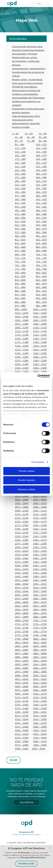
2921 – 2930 (40, 661)
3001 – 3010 (40, 676)
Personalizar (38, 462)
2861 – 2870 (40, 650)
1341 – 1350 (40, 372)
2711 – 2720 (22, 624)
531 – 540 (20, 225)
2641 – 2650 (40, 610)
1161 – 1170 (40, 339)
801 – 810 (41, 273)
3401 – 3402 (39, 749)
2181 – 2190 (40, 525)
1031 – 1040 (22, 317)
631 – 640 (20, 243)
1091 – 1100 (22, 328)
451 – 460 (20, 210)
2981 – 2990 (40, 672)
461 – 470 (41, 210)
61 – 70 (19, 141)
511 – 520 (20, 221)
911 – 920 (20, 295)
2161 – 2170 (40, 522)
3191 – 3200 (22, 712)
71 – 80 (31, 141)
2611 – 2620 (22, 606)
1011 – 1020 (22, 313)
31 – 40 (19, 137)
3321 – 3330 (40, 734)
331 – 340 (20, 188)
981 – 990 (41, 306)
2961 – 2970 (40, 668)
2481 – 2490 (40, 580)
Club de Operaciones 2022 (26, 116)
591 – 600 (20, 236)
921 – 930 (41, 295)
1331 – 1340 (22, 372)
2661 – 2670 (40, 613)
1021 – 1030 (40, 313)
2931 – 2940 (22, 664)
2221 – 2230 (40, 533)
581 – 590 (41, 232)
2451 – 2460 (22, 577)
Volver (13, 760)
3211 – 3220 (22, 716)
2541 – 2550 (40, 591)
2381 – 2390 (40, 562)
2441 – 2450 (40, 573)
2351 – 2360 (22, 558)
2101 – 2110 (40, 511)
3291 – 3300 (22, 730)
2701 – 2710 (40, 620)
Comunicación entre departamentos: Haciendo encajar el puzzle (26, 123)
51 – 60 (43, 137)
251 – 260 (20, 174)
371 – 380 (20, 196)
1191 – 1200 (22, 346)
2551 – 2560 (22, 595)
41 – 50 (31, 137)
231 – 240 (20, 170)
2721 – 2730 (40, 624)
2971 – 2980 (22, 672)
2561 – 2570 (40, 595)
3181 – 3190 (40, 708)
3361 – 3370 (40, 741)
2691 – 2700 (22, 620)
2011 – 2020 (22, 496)
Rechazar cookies (27, 489)
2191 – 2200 (22, 529)
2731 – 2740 (22, 628)
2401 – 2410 (40, 566)
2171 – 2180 (22, 525)
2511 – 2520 (22, 588)
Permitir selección (26, 480)
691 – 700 (20, 254)
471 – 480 (20, 214)
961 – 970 (41, 302)
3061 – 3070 (40, 686)
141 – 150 (41, 152)
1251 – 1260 (22, 357)
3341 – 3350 (40, 738)
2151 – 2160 (22, 522)
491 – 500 (20, 218)
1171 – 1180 (22, 342)
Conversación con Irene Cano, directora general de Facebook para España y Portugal (28, 50)
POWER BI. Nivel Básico (25, 87)
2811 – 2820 (22, 643)
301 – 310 (41, 181)
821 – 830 (41, 276)
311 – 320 (20, 185)
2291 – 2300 (22, 547)
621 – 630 (41, 240)
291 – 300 (20, 181)
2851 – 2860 (22, 650)
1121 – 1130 (40, 331)
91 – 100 (20, 144)
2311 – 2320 (22, 551)
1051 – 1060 (22, 320)
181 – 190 (41, 159)
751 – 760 (20, 265)
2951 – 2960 (22, 668)
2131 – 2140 (22, 518)
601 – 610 (41, 236)
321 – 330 (41, 185)
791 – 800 (20, 273)
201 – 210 (41, 163)
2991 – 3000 (22, 676)
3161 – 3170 (40, 705)
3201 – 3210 (40, 712)
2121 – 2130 (40, 514)
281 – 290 (41, 177)
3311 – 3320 (22, 734)
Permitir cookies (27, 471)
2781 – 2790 (40, 635)
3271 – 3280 (22, 727)
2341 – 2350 (40, 555)
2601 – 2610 (40, 602)
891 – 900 (20, 291)
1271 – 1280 (22, 361)
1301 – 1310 (40, 364)
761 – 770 (41, 265)
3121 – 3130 (40, 697)
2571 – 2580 (22, 599)
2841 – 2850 (40, 646)
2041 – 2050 (40, 500)
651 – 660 (20, 247)
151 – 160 (20, 155)
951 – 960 (20, 302)
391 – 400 (20, 199)
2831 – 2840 (22, 646)
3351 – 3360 (22, 741)
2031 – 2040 (22, 500)
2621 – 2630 (40, 606)
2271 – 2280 (22, 544)
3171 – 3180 (22, 708)
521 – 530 (41, 221)
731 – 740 (20, 262)
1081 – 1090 (40, 324)
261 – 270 (41, 174)
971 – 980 (20, 306)
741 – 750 (41, 262)
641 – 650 (41, 243)
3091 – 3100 (22, 694)
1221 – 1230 (40, 350)
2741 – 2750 (40, 628)
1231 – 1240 (22, 353)
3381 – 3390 (40, 745)
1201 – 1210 (40, 346)
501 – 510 (41, 218)
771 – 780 (20, 269)
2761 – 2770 (40, 632)
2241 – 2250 (40, 536)
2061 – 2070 (40, 503)
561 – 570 (41, 229)
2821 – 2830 (40, 643)
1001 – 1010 (40, 309)
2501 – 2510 (40, 584)
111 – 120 (20, 148)
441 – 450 (41, 207)
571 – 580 (20, 232)
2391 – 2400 (22, 566)
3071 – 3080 (22, 690)
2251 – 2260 (22, 540)
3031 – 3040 (22, 683)
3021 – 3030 (40, 679)
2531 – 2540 (22, 591)
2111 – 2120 (22, 514)
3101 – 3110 (40, 694)
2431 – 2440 (22, 573)
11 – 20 (29, 134)
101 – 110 (41, 144)
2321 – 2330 (40, 551)
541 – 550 (41, 225)
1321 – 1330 (40, 368)
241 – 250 (41, 170)
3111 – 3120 (22, 697)
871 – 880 (20, 287)
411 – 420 (20, 203)
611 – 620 (20, 240)
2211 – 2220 (22, 533)
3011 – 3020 (22, 679)
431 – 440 (20, 207)
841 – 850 (41, 280)
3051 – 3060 (22, 686)
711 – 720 (20, 258)
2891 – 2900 (22, 657)
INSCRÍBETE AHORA (26, 864)
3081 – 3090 (40, 690)
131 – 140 (20, 152)
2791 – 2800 (22, 639)
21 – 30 (43, 134)
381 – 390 (41, 196)
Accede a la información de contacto (26, 835)
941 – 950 (41, 298)
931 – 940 (20, 298)
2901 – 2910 (40, 657)
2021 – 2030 (40, 496)
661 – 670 (41, 247)
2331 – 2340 (22, 555)
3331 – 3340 (22, 738)
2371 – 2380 (22, 562)
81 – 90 (43, 141)
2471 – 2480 (22, 580)
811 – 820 (20, 276)
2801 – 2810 (40, 639)
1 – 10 (15, 134)
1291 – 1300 (22, 364)
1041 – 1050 (40, 317)
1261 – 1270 (40, 357)
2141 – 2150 (40, 518)
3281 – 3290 (40, 727)
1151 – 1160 (22, 339)
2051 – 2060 (22, 503)
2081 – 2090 (40, 507)
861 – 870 (41, 284)
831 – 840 (20, 280)
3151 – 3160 (22, 705)
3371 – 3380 (22, 745)
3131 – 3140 (22, 701)
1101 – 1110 (40, 328)
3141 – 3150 (40, 701)
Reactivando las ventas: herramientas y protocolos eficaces (26, 61)
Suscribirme (27, 802)
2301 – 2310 (40, 547)
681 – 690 (41, 251)
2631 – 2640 (22, 610)
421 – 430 (41, 203)
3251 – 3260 (22, 723)
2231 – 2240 (22, 536)
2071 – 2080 (22, 507)
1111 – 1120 (22, 331)
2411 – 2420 (22, 569)
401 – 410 (41, 199)
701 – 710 (41, 254)
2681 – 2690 (40, 617)
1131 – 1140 (22, 335)
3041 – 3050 (40, 683)
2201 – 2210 (40, 529)
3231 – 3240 (22, 719)
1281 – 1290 (40, 361)
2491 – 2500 (22, 584)
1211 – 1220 (22, 350)
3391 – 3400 (22, 749)
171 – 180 (20, 159)
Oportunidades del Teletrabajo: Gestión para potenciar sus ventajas (29, 101)
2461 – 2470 (40, 577)
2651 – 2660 (22, 613)
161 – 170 (41, 155)
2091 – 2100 (22, 511)
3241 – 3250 (40, 719)
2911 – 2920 (22, 661)
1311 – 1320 (22, 368)
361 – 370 (41, 192)
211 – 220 (20, 167)
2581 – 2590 (40, 599)
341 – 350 (41, 188)
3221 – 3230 (40, 716)
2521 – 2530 (40, 588)
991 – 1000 (21, 309)
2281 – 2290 (40, 544)
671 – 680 (20, 251)
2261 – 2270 (40, 540)
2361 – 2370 (40, 558)
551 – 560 (20, 229)
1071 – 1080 (22, 324)
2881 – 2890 (40, 653)
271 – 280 (20, 177)
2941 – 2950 (40, 664)
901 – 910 (41, 291)
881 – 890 (41, 287)
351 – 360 (20, 192)
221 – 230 (41, 167)
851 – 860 (20, 284)
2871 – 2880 (22, 653)
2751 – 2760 (22, 632)
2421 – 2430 (40, 569)
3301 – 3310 (40, 730)
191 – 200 (20, 163)
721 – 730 (41, 258)
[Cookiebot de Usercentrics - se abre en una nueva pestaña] (38, 376)
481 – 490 (41, 214)
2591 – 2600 (22, 602)
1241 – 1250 (40, 353)
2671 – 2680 (22, 617)
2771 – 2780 (22, 635)
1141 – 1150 (40, 335)
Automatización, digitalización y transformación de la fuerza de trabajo (29, 72)
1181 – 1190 (40, 342)
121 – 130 (41, 148)
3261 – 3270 (40, 723)
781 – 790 (41, 269)
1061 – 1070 (40, 320)
